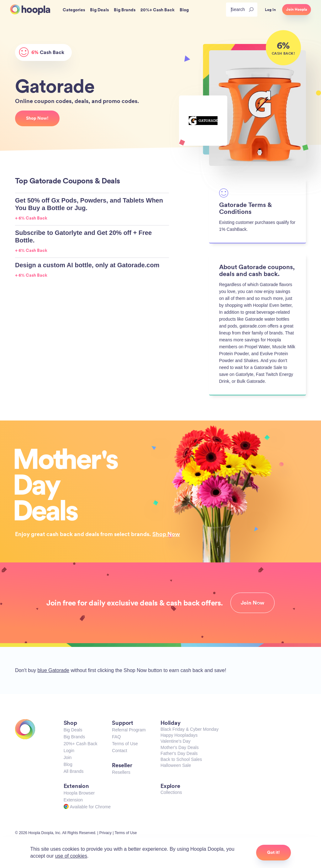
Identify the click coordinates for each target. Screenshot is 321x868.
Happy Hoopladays (179, 735)
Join (68, 757)
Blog (68, 764)
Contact (119, 751)
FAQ (116, 737)
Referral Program (129, 730)
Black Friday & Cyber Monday (189, 729)
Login (69, 751)
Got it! (274, 852)
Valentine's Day (176, 741)
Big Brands (74, 737)
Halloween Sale (176, 765)
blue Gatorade (53, 670)
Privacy (105, 833)
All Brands (74, 771)
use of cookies (71, 856)
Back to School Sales (181, 759)
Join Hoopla (297, 9)
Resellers (121, 772)
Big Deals (73, 730)
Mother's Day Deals (180, 747)
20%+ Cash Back (81, 744)
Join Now (253, 603)
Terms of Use (125, 744)
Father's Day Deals (179, 753)
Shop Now (166, 534)
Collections (171, 792)
